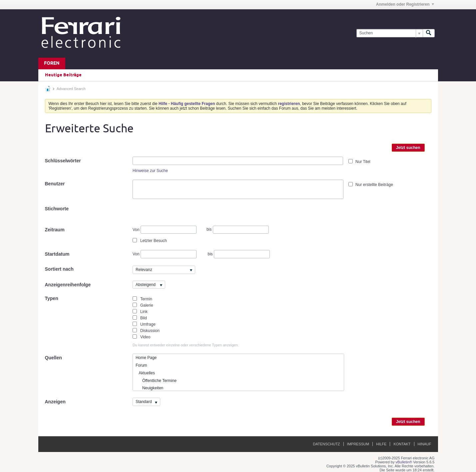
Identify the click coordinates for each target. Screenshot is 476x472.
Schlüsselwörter (63, 161)
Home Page (146, 358)
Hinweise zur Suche (150, 171)
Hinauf (425, 444)
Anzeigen (55, 402)
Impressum (358, 444)
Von (165, 230)
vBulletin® (404, 462)
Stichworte (57, 209)
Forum (141, 365)
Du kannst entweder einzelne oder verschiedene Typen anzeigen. (186, 345)
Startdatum (57, 254)
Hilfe (381, 444)
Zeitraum (55, 230)
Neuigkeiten (149, 388)
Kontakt (402, 444)
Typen (52, 298)
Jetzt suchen (408, 148)
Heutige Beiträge (63, 75)
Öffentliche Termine (156, 381)
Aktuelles (145, 373)
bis (238, 229)
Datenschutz (327, 444)
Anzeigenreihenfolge (68, 285)
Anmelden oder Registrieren (405, 4)
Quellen (53, 358)
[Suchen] (390, 33)
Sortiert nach (59, 269)
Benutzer (55, 184)
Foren (52, 63)
